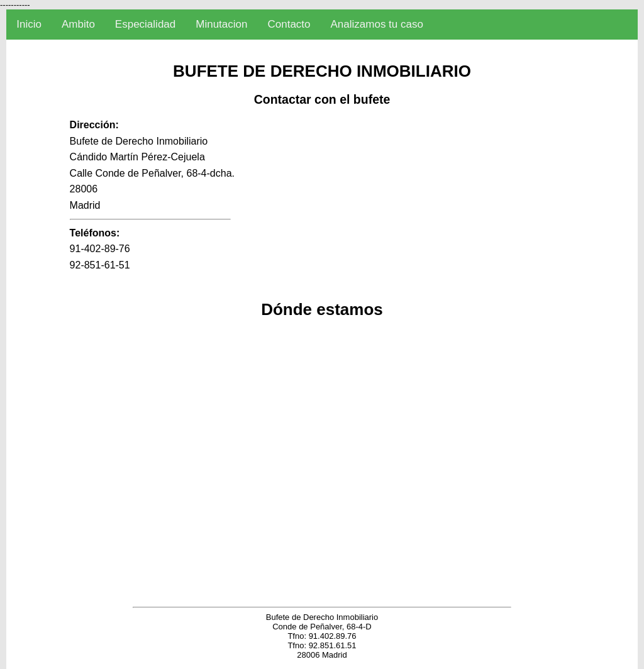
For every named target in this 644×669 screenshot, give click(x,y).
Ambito (78, 24)
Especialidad (145, 24)
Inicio (29, 24)
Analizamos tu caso (377, 24)
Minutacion (221, 24)
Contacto (289, 24)
